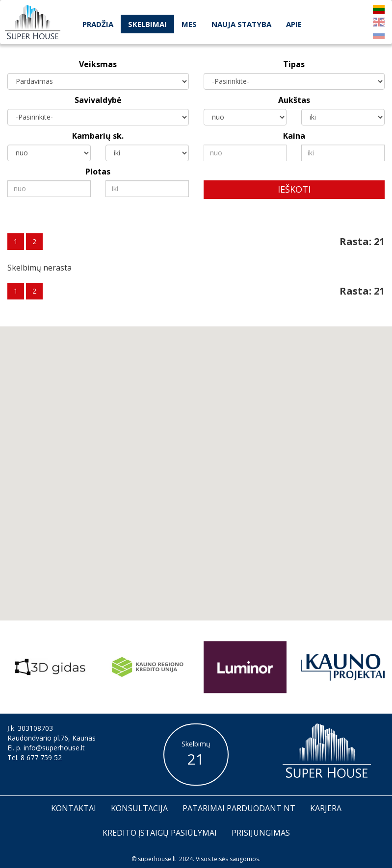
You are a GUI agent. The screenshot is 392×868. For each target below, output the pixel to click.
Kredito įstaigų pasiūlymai (160, 833)
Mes (189, 24)
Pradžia (98, 24)
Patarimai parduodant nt (239, 808)
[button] (212, 498)
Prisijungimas (261, 833)
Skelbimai (147, 24)
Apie (294, 24)
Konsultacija (139, 808)
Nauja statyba (241, 24)
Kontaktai (74, 808)
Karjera (326, 808)
